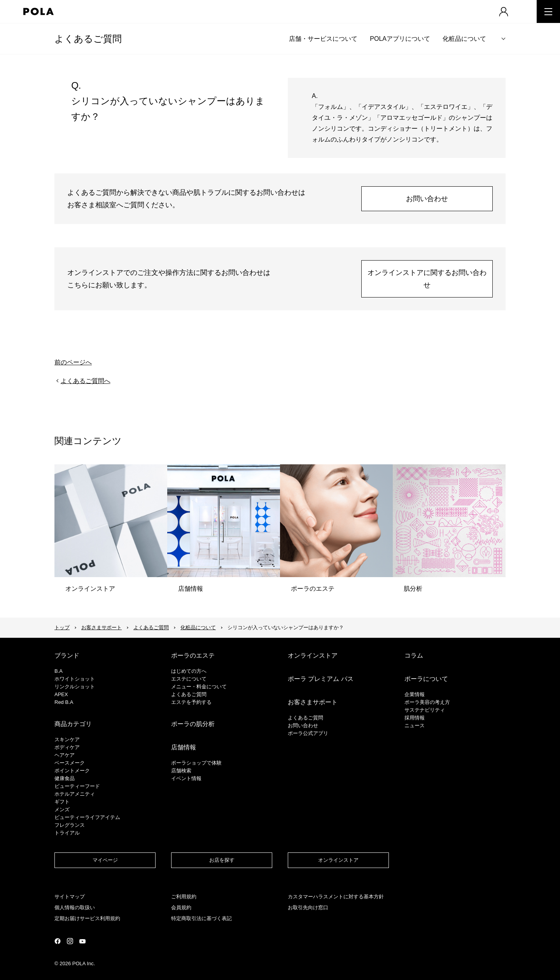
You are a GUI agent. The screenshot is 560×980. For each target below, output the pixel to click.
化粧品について (464, 39)
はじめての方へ (189, 671)
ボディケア (67, 747)
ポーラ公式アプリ (308, 733)
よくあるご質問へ (86, 381)
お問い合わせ (427, 199)
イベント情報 (186, 778)
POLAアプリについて (400, 39)
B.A (59, 671)
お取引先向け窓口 (308, 907)
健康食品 (65, 778)
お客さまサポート (101, 627)
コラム (414, 655)
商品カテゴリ (73, 724)
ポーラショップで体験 (196, 763)
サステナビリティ (425, 710)
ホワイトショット (75, 679)
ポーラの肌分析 (193, 724)
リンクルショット (75, 687)
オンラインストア (313, 655)
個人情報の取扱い (75, 907)
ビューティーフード (77, 786)
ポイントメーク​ (72, 771)
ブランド (67, 655)
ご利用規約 (184, 897)
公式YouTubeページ (82, 941)
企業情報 (415, 694)
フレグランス (70, 825)
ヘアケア (65, 755)
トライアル (67, 833)
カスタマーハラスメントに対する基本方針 (336, 897)
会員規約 (181, 907)
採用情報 (415, 718)
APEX (61, 694)
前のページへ (73, 362)
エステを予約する (191, 702)
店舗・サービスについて (323, 39)
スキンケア (67, 739)
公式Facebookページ (58, 941)
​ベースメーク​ (70, 763)
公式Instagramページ (70, 941)
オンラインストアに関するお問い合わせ (427, 279)
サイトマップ (70, 897)
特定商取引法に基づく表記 (201, 918)
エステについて (189, 679)
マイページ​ (105, 860)
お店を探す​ (222, 860)
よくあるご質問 (88, 39)
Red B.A (64, 702)
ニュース (415, 725)
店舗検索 (181, 771)
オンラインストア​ (338, 860)
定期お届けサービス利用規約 (87, 918)
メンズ (62, 809)
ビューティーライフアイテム (87, 817)
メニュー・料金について (199, 687)
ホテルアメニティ (75, 794)
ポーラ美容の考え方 (427, 702)
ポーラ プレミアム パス (321, 679)
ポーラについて (426, 679)
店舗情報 (184, 747)
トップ (62, 627)
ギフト (62, 802)
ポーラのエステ (193, 655)
